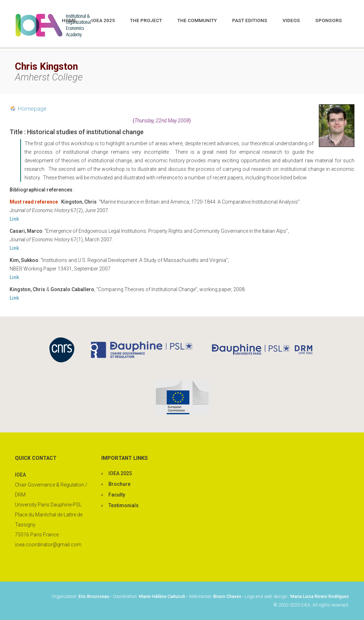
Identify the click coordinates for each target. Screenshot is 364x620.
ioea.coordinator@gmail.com (48, 545)
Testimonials (124, 505)
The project (146, 20)
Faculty (117, 495)
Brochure (119, 484)
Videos (291, 20)
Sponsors (329, 20)
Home (69, 20)
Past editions (250, 20)
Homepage (32, 109)
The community (197, 20)
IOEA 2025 (103, 20)
